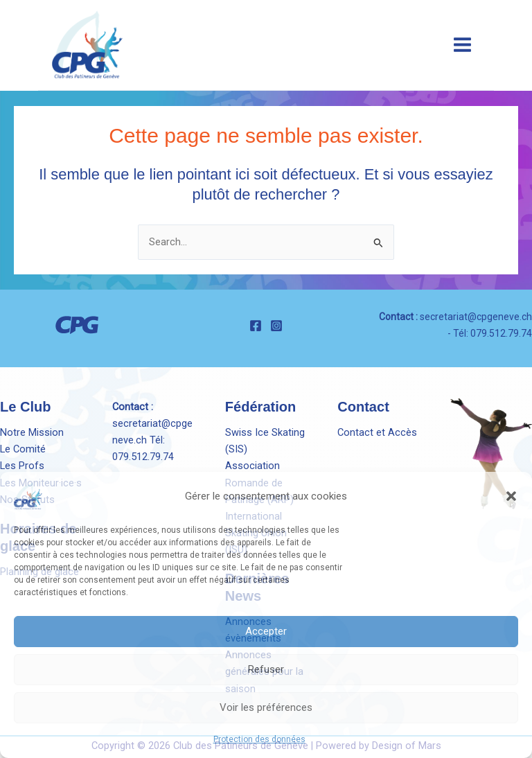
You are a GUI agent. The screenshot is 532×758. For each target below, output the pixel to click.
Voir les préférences (266, 707)
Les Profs (22, 466)
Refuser (266, 669)
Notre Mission (32, 432)
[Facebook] (256, 326)
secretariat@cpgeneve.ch (476, 317)
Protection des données (259, 739)
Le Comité (23, 449)
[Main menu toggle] (462, 45)
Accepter (266, 631)
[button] (511, 496)
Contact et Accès (377, 432)
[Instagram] (276, 326)
